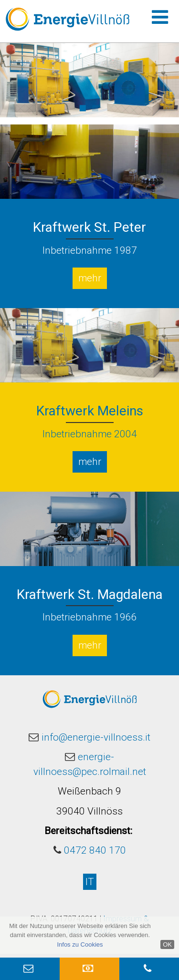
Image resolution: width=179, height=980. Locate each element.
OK (167, 944)
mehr (90, 278)
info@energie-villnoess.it (96, 737)
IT (90, 882)
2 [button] (95, 107)
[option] (89, 80)
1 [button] (82, 107)
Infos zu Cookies (80, 944)
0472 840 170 (95, 850)
